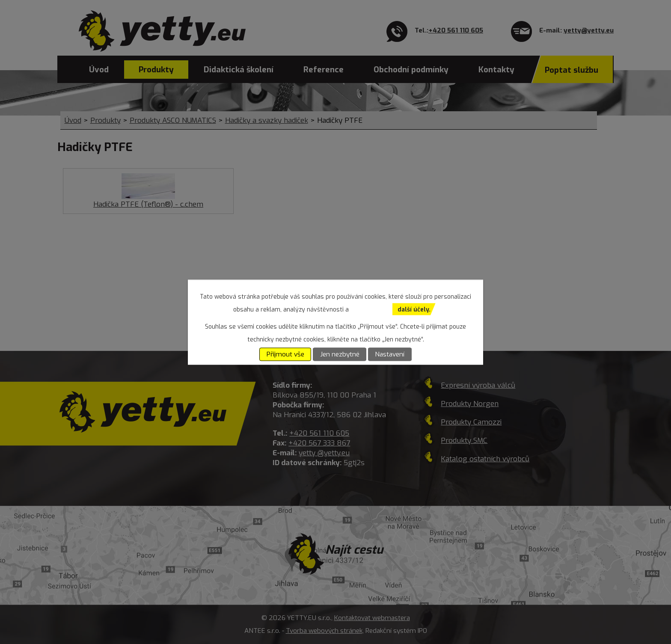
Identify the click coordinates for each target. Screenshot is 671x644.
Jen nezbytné (340, 354)
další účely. (414, 309)
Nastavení (390, 354)
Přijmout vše (285, 354)
